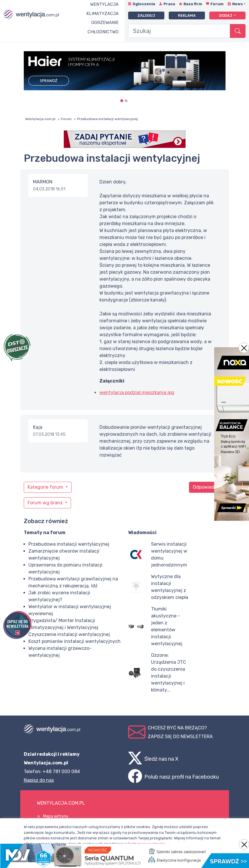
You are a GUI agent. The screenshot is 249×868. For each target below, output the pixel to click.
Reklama (187, 15)
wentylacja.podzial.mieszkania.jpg (137, 392)
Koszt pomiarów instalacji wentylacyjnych (74, 641)
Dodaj (226, 15)
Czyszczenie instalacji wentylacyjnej (69, 634)
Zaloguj (146, 15)
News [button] (238, 4)
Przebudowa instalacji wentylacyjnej (69, 544)
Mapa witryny (56, 816)
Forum (217, 4)
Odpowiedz (205, 487)
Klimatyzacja (102, 14)
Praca (169, 4)
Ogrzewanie (105, 23)
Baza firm (193, 4)
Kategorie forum (46, 487)
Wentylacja (104, 4)
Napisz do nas (39, 780)
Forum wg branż (46, 503)
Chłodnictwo (103, 32)
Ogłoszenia (144, 4)
